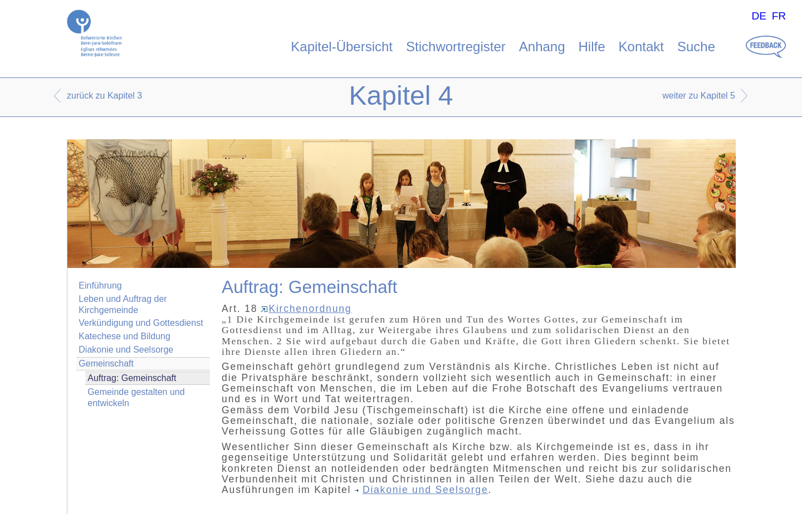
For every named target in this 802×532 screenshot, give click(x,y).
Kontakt (641, 47)
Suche (696, 47)
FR (779, 16)
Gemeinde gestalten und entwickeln (136, 397)
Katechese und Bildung (124, 336)
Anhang (542, 47)
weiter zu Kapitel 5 (699, 96)
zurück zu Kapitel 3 (104, 96)
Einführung (100, 285)
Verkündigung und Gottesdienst (141, 323)
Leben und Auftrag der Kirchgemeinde (123, 304)
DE (759, 16)
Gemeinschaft (106, 363)
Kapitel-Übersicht (342, 47)
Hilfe (592, 47)
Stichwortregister (456, 47)
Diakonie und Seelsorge (126, 350)
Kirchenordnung (306, 309)
